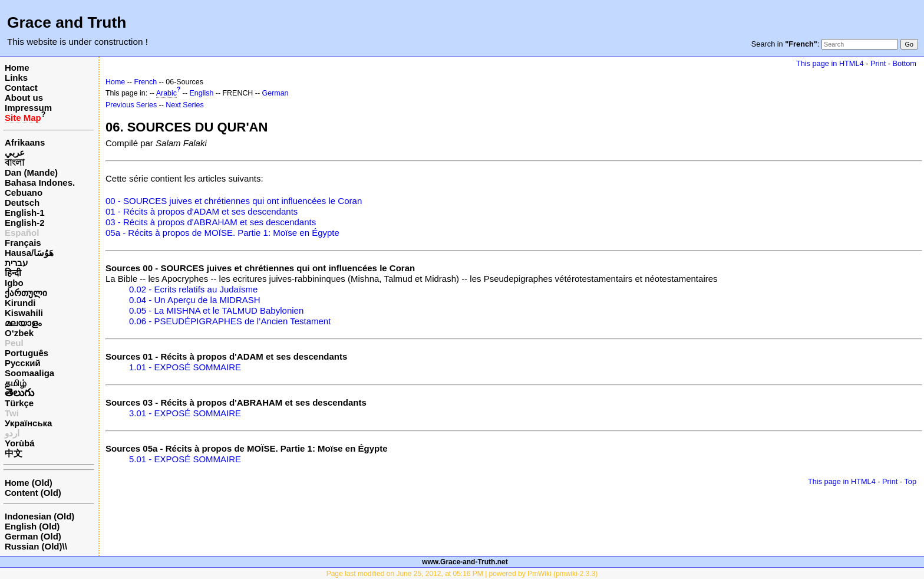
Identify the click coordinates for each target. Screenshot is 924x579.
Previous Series (131, 105)
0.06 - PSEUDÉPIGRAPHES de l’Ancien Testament (230, 321)
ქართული (26, 293)
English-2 (25, 223)
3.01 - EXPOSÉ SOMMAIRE (185, 413)
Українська (28, 423)
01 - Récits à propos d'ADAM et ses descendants (202, 211)
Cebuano (24, 193)
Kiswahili (24, 313)
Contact (21, 88)
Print (878, 63)
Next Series (184, 105)
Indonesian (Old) (39, 516)
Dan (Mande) (31, 172)
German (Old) (33, 536)
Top (910, 481)
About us (24, 98)
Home (17, 68)
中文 (14, 453)
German (275, 93)
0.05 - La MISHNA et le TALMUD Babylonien (216, 310)
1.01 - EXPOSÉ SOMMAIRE (185, 367)
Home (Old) (29, 483)
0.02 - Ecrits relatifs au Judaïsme (193, 289)
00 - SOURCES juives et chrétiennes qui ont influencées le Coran (234, 201)
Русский (23, 363)
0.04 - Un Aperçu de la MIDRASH (195, 300)
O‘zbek (19, 333)
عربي (15, 152)
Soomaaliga (29, 373)
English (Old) (32, 526)
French (145, 82)
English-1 (25, 213)
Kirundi (20, 303)
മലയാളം (23, 323)
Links (16, 78)
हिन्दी (13, 273)
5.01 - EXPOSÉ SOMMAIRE (185, 459)
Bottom (905, 63)
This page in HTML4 (830, 63)
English (202, 93)
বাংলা (14, 162)
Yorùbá (20, 443)
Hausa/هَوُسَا (29, 253)
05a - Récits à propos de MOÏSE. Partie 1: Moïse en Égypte (222, 233)
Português (27, 353)
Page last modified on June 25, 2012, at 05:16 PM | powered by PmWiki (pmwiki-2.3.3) (462, 574)
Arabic (166, 93)
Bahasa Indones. (40, 182)
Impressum (28, 108)
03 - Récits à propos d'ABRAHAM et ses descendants (211, 222)
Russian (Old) (34, 546)
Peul (14, 343)
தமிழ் (16, 383)
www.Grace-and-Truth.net (465, 562)
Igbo (14, 283)
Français (23, 243)
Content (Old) (33, 493)
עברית (16, 263)
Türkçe (19, 403)
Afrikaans (25, 142)
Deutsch (22, 203)
